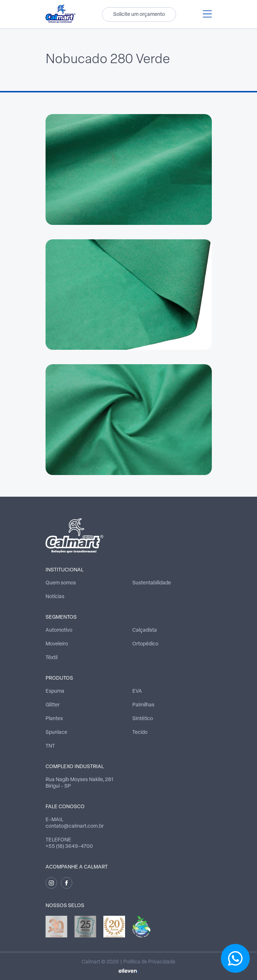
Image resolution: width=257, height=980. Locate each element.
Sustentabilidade (152, 583)
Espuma (55, 691)
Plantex (54, 719)
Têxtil (52, 658)
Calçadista (145, 630)
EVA (137, 691)
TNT (50, 746)
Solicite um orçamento (139, 15)
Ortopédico (145, 644)
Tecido (140, 733)
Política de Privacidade (149, 962)
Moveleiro (57, 644)
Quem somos (61, 583)
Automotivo (59, 630)
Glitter (53, 705)
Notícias (55, 597)
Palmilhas (143, 705)
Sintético (143, 719)
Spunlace (56, 733)
